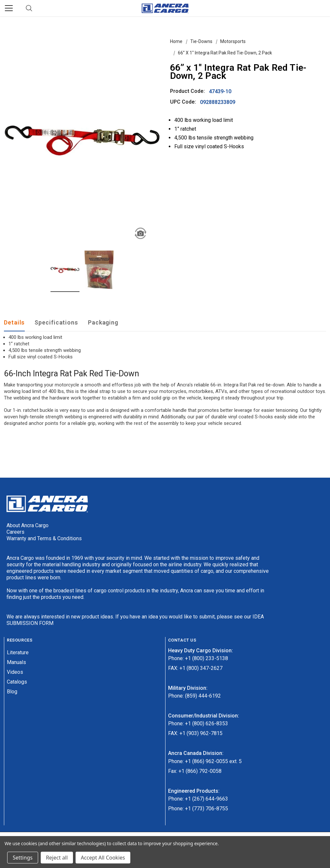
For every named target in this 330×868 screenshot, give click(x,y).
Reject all (57, 858)
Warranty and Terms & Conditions (44, 538)
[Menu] (9, 8)
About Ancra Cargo (28, 525)
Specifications (56, 322)
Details (14, 322)
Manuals (16, 662)
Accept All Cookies (103, 858)
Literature (18, 652)
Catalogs (17, 682)
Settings (23, 858)
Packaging (103, 322)
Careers (15, 532)
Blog (12, 692)
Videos (15, 672)
